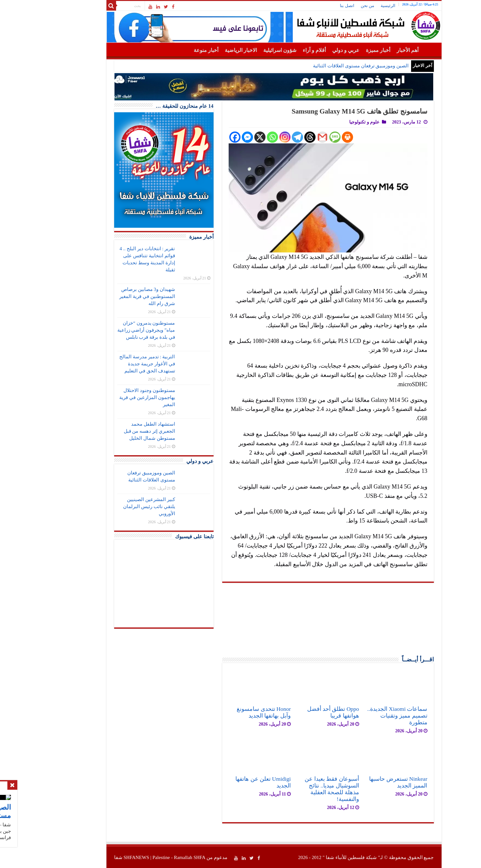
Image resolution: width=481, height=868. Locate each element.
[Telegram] (264, 137)
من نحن (334, 6)
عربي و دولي (312, 50)
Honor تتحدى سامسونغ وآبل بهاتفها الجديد (230, 712)
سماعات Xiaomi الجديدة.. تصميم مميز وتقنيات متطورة (364, 716)
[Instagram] (252, 137)
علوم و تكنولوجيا (331, 122)
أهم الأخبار (374, 50)
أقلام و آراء (281, 50)
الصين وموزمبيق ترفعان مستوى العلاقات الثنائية (327, 66)
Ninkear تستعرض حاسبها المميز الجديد (365, 782)
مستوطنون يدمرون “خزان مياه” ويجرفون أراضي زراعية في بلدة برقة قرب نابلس (113, 330)
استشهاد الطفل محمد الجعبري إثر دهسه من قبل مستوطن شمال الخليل (116, 431)
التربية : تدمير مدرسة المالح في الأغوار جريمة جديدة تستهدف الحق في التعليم (114, 364)
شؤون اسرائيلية (246, 50)
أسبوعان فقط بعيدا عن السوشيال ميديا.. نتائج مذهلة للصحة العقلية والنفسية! (298, 789)
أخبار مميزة (345, 50)
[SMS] (302, 137)
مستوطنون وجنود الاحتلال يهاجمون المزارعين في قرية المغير (114, 397)
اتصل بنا (314, 6)
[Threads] (277, 137)
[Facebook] (202, 137)
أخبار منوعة (173, 50)
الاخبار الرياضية (207, 50)
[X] (227, 137)
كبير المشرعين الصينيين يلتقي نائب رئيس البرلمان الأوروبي (116, 506)
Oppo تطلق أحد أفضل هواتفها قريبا (300, 712)
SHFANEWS (103, 857)
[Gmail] (289, 137)
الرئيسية (355, 6)
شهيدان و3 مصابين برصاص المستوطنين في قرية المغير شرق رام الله (114, 296)
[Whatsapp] (239, 137)
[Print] (314, 137)
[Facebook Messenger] (214, 137)
